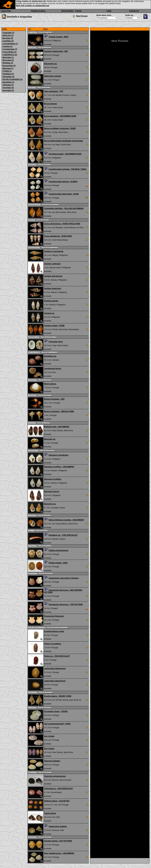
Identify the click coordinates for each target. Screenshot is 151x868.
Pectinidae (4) (8, 77)
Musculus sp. (50, 439)
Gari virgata (49, 736)
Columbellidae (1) (10, 44)
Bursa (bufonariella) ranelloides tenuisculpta (63, 141)
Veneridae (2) (8, 90)
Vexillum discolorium (53, 276)
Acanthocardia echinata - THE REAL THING (67, 169)
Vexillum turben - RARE (54, 326)
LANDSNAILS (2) (10, 55)
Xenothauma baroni (53, 369)
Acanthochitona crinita (54, 631)
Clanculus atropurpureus (55, 776)
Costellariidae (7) (10, 49)
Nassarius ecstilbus (53, 479)
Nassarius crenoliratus (58, 455)
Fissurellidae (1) (9, 52)
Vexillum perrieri (51, 301)
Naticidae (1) (8, 68)
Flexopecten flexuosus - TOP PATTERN (66, 605)
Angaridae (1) (8, 33)
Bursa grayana (50, 104)
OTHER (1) (7, 71)
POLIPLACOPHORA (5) (12, 79)
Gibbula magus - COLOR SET (57, 801)
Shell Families (67, 11)
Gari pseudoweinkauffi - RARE (57, 724)
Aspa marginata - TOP (54, 91)
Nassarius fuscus (52, 492)
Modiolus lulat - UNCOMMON (57, 427)
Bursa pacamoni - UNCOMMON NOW (60, 116)
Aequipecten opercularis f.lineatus (64, 578)
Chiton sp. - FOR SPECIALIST (57, 656)
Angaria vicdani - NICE (58, 37)
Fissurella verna (56, 342)
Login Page (6, 11)
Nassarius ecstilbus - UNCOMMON (59, 467)
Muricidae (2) (8, 60)
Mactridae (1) (8, 57)
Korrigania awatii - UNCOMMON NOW (65, 154)
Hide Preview (82, 16)
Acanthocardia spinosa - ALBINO (63, 182)
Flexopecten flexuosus (54, 616)
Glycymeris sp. (51, 64)
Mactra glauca (50, 384)
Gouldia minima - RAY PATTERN (58, 841)
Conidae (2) (7, 46)
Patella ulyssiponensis (58, 550)
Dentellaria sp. (50, 356)
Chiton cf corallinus (53, 644)
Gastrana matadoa (52, 761)
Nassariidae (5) (9, 66)
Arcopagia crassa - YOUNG (56, 711)
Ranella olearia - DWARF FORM (58, 696)
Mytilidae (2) (8, 63)
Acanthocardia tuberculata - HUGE (64, 194)
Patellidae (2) (8, 74)
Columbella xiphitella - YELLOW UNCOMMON (64, 208)
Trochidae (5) (8, 88)
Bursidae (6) (8, 38)
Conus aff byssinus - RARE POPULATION (62, 224)
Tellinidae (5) (8, 85)
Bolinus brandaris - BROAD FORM (59, 411)
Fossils (78, 11)
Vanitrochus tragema (58, 826)
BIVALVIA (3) (8, 35)
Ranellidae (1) (8, 82)
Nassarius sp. (50, 504)
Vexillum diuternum (52, 289)
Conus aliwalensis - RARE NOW (58, 236)
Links (109, 11)
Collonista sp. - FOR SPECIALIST (58, 789)
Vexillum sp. (49, 313)
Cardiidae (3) (8, 41)
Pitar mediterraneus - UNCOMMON (59, 853)
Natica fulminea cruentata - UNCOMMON (66, 520)
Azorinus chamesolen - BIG (56, 51)
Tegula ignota (50, 813)
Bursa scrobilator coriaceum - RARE (60, 128)
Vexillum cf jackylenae (54, 251)
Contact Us (134, 11)
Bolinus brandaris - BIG (54, 399)
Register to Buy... (39, 11)
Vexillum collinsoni (52, 264)
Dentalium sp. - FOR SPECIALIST (63, 535)
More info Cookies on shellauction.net (33, 6)
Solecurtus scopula (52, 76)
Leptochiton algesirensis (55, 669)
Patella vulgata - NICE (58, 563)
